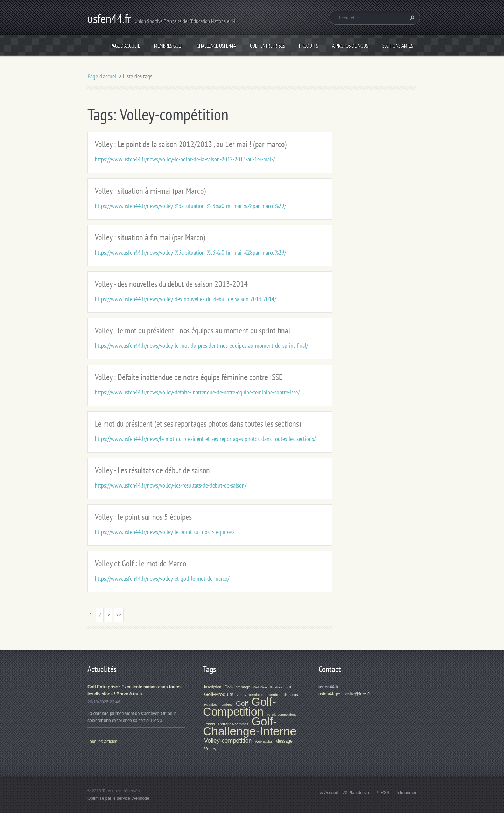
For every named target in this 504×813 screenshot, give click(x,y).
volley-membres (250, 695)
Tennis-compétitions (282, 714)
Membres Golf (168, 46)
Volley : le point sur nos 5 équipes (143, 517)
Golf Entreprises (267, 46)
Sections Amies (398, 46)
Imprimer (408, 793)
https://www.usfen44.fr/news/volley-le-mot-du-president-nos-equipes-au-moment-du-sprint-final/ (201, 346)
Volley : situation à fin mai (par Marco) (150, 237)
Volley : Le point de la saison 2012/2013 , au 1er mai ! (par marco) (191, 144)
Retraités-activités (233, 724)
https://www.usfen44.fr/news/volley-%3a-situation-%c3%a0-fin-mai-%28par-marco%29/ (190, 252)
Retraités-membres (218, 705)
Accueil (331, 793)
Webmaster (264, 741)
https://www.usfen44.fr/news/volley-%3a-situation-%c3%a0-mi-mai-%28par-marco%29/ (190, 206)
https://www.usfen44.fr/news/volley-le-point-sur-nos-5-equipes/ (165, 532)
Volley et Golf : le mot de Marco (141, 563)
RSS (385, 793)
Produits (309, 46)
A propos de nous (350, 46)
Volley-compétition (228, 741)
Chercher (411, 18)
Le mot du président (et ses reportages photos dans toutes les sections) (198, 424)
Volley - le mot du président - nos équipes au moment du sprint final (193, 330)
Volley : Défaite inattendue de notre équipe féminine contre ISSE (189, 377)
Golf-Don (260, 687)
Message (284, 741)
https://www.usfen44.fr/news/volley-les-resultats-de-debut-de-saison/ (171, 485)
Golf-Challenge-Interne (250, 726)
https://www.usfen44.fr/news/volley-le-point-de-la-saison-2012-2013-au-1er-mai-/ (185, 159)
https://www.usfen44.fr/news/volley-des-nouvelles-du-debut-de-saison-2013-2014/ (185, 299)
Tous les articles (102, 742)
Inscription (213, 687)
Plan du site (359, 793)
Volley (210, 749)
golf (288, 687)
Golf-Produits (219, 694)
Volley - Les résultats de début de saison (152, 470)
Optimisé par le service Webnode (118, 798)
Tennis (209, 724)
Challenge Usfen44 (216, 46)
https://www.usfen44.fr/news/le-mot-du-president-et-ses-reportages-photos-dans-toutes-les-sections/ (205, 439)
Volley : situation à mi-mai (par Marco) (150, 191)
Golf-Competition (240, 707)
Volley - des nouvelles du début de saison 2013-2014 (171, 284)
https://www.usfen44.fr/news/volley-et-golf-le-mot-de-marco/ (162, 578)
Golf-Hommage (237, 687)
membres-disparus (282, 695)
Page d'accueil (125, 46)
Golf (242, 704)
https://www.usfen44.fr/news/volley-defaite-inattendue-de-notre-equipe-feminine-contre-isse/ (197, 392)
